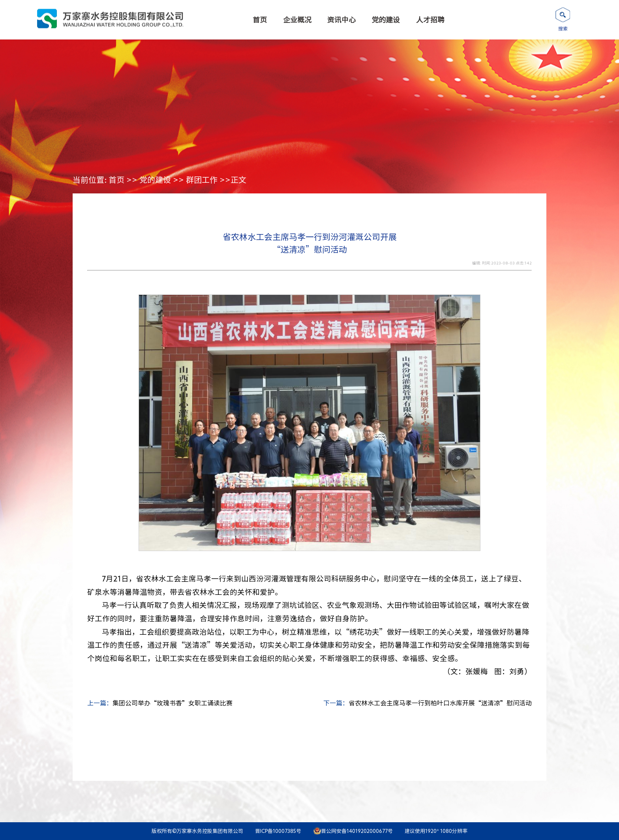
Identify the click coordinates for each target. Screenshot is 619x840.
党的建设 (386, 20)
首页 (260, 20)
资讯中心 (341, 20)
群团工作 (202, 180)
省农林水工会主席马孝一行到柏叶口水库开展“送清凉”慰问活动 (440, 703)
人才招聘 (430, 20)
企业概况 (297, 20)
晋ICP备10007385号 (278, 831)
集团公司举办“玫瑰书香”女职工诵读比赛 (173, 703)
